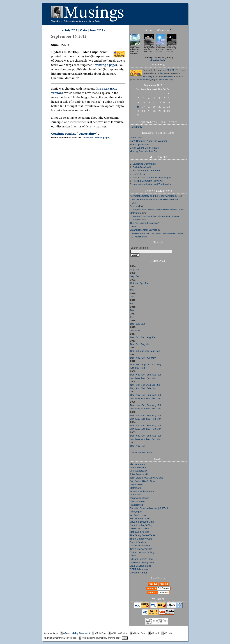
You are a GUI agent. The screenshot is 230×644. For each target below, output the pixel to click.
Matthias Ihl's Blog (140, 532)
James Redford (166, 216)
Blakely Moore (139, 233)
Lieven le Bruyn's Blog (142, 522)
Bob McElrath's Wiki (141, 518)
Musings (94, 13)
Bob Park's (142, 481)
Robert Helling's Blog (141, 525)
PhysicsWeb (136, 505)
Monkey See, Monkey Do (143, 151)
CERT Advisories (139, 569)
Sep (132, 269)
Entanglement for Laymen (144, 230)
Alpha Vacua (137, 138)
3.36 (160, 623)
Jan (147, 283)
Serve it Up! (139, 174)
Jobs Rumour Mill (139, 474)
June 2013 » (97, 30)
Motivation (135, 213)
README (164, 80)
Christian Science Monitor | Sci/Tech (149, 508)
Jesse (135, 203)
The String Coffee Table (142, 535)
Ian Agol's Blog (138, 515)
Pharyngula (136, 512)
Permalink (88, 138)
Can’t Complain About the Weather (148, 141)
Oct (132, 283)
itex (162, 73)
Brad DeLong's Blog (141, 566)
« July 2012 (70, 30)
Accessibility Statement (77, 633)
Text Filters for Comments (147, 171)
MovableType (147, 80)
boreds (177, 216)
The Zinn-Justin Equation (143, 223)
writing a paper (106, 65)
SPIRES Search (138, 471)
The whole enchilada (141, 452)
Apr (142, 283)
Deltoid (134, 556)
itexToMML (168, 77)
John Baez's (146, 478)
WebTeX (147, 77)
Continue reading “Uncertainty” (74, 134)
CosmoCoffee (137, 501)
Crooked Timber (138, 573)
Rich (134, 227)
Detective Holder (171, 199)
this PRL (102, 89)
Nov (138, 358)
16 (138, 107)
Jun (138, 324)
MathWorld (136, 488)
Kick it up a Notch (139, 144)
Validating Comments (144, 164)
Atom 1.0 (159, 588)
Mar (132, 290)
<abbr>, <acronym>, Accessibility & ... (153, 177)
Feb (138, 276)
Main (83, 30)
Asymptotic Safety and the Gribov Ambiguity (153, 196)
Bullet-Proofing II (142, 167)
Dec (132, 310)
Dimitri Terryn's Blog (140, 546)
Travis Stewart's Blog (141, 549)
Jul (137, 269)
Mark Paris (153, 216)
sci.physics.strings (140, 498)
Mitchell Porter (139, 199)
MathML (171, 70)
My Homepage (138, 464)
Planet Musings (138, 467)
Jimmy (151, 210)
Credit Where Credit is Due (144, 148)
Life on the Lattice (139, 528)
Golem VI (135, 206)
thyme (159, 199)
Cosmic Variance (139, 542)
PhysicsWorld (137, 485)
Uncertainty (136, 127)
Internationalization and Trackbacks (152, 184)
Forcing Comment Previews (148, 181)
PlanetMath (136, 495)
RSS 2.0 (164, 584)
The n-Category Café (141, 539)
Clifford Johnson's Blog (142, 552)
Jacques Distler (139, 210)
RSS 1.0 (153, 584)
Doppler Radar (158, 60)
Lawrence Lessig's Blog (142, 562)
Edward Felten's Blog (141, 559)
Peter (145, 237)
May (138, 331)
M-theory (151, 199)
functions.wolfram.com (142, 491)
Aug (149, 337)
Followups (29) (103, 138)
